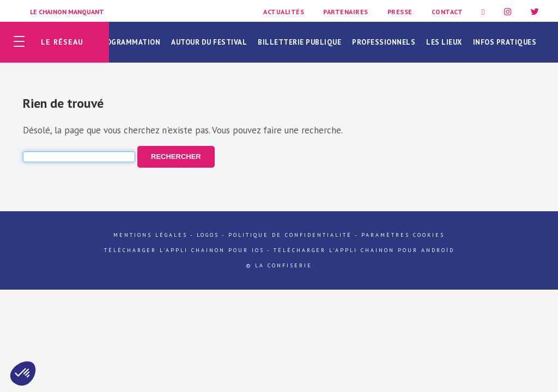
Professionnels (384, 42)
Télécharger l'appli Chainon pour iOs (184, 250)
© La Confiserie (279, 265)
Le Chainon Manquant (67, 12)
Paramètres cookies (403, 235)
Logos (208, 235)
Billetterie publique (299, 42)
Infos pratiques (505, 42)
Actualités (284, 12)
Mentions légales (150, 235)
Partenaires (346, 12)
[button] (23, 373)
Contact (447, 12)
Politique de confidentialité (290, 235)
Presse (400, 12)
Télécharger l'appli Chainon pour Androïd (364, 250)
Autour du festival (209, 42)
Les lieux (444, 42)
